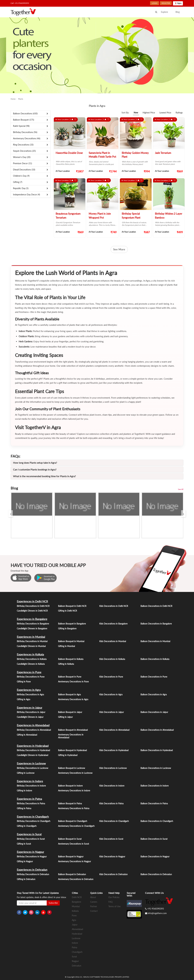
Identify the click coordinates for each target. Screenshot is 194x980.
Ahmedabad (77, 929)
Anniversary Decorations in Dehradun (76, 879)
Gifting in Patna (24, 808)
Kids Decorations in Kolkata (112, 659)
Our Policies (114, 897)
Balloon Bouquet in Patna (70, 803)
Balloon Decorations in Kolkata (155, 659)
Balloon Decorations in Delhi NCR (156, 606)
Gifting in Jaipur (65, 717)
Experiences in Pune (29, 672)
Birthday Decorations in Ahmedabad (34, 730)
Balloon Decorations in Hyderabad (157, 750)
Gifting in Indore (24, 791)
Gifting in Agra (23, 699)
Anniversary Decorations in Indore (74, 791)
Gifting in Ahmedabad (27, 735)
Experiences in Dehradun (32, 870)
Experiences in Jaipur (30, 708)
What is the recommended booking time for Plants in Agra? (44, 476)
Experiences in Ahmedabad (33, 725)
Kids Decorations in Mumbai (113, 641)
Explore (164, 12)
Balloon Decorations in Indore (155, 786)
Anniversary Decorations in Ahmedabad (71, 736)
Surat (74, 957)
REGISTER (166, 3)
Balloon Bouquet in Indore (70, 786)
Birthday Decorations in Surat (31, 839)
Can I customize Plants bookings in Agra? (35, 469)
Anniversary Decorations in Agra (73, 699)
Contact (94, 911)
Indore (75, 943)
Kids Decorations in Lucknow (113, 768)
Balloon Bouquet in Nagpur (71, 856)
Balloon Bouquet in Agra (69, 694)
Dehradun (77, 966)
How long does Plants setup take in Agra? (35, 463)
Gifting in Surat (24, 844)
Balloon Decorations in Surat (154, 839)
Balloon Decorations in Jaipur (154, 712)
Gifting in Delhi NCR (68, 611)
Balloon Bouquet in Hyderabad (72, 750)
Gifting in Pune (24, 682)
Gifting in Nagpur (25, 861)
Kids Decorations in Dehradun (113, 874)
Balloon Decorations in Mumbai (155, 641)
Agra (74, 920)
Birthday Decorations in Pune (31, 677)
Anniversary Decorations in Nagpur (74, 861)
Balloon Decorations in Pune (154, 677)
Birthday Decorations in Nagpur (32, 856)
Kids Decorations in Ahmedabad (114, 730)
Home (13, 99)
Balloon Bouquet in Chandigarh (73, 821)
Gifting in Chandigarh (27, 826)
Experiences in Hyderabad (33, 746)
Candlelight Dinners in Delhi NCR (32, 611)
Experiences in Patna (29, 799)
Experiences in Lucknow (31, 763)
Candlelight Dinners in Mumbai (31, 646)
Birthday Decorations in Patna (31, 803)
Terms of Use (114, 906)
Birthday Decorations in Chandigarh (34, 821)
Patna (74, 947)
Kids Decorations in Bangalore (113, 624)
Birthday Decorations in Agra (30, 694)
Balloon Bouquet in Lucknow (72, 768)
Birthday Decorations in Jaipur (31, 712)
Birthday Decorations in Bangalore (33, 624)
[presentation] (11, 514)
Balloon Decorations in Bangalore (156, 624)
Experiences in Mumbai (31, 637)
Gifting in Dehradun (26, 879)
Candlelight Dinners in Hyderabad (33, 755)
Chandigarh (77, 952)
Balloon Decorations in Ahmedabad (157, 730)
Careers (94, 902)
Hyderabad (77, 934)
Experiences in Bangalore (32, 619)
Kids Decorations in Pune (111, 677)
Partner (94, 906)
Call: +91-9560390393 (20, 3)
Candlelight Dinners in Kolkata (31, 664)
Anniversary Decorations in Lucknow (75, 773)
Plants (21, 99)
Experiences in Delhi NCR (32, 601)
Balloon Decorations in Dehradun (156, 874)
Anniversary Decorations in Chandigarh (76, 826)
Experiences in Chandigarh (33, 817)
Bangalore (76, 902)
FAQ (110, 902)
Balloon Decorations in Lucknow (156, 768)
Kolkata (75, 911)
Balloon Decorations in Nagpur (155, 856)
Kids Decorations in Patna (111, 803)
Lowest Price (165, 113)
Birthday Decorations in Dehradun (33, 874)
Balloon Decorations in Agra (154, 694)
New (136, 113)
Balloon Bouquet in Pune (70, 677)
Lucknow (76, 938)
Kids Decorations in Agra (111, 694)
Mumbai (76, 906)
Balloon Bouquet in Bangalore (72, 624)
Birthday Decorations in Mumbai (32, 641)
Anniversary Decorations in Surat (74, 844)
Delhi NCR (77, 897)
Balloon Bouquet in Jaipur (70, 712)
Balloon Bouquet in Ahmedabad (73, 730)
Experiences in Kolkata (30, 654)
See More (119, 249)
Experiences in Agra (29, 690)
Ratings (179, 113)
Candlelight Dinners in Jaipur (30, 717)
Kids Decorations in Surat (111, 839)
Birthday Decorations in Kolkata (32, 659)
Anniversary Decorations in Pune (73, 682)
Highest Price (149, 113)
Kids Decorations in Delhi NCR (114, 606)
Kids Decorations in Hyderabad (114, 750)
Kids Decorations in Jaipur (112, 712)
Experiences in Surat (29, 834)
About (93, 897)
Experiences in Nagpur (30, 852)
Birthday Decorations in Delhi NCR (33, 606)
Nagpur (75, 961)
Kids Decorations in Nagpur (112, 856)
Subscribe (53, 903)
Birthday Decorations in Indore (31, 786)
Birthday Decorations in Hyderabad (33, 750)
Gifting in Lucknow (26, 773)
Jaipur (75, 925)
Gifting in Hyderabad (68, 755)
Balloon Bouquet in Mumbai (71, 641)
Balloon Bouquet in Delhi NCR (72, 606)
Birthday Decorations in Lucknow (33, 768)
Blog (178, 12)
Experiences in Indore (30, 781)
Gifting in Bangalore (67, 628)
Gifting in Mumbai (66, 646)
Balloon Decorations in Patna (154, 803)
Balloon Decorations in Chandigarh (157, 821)
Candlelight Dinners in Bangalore (32, 628)
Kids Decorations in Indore (112, 786)
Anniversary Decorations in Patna (74, 808)
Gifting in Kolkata (66, 664)
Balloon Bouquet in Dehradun (72, 874)
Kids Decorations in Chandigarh (114, 821)
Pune (74, 915)
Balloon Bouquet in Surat (70, 839)
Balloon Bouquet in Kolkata (71, 659)
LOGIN (155, 3)
